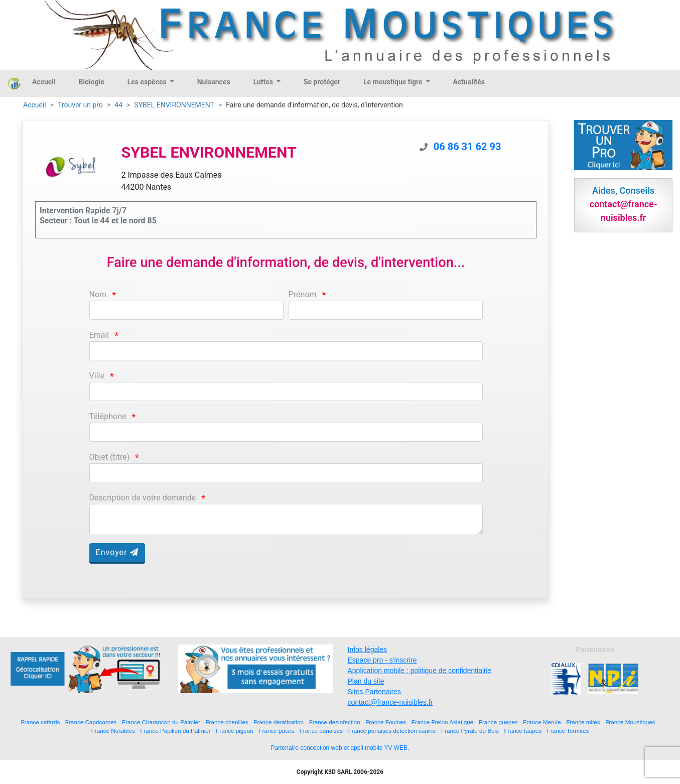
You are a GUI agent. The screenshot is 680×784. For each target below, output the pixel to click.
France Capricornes (91, 722)
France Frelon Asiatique (442, 722)
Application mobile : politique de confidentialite (420, 671)
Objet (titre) (110, 457)
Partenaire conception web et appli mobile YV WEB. (340, 748)
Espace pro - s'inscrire (382, 660)
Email (99, 335)
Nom (98, 294)
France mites (583, 722)
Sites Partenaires (375, 692)
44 (118, 105)
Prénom (303, 294)
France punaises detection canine (392, 731)
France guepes (498, 722)
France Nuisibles (113, 731)
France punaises (321, 731)
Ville (97, 376)
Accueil (44, 82)
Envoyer (117, 552)
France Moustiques (630, 722)
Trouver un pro (80, 105)
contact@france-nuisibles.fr (390, 702)
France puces (276, 731)
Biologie (92, 82)
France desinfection (335, 722)
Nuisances (214, 82)
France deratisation (279, 722)
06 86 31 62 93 (467, 147)
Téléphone (108, 416)
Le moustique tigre (394, 82)
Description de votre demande (143, 498)
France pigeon (235, 731)
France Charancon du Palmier (161, 722)
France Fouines (386, 722)
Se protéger (322, 82)
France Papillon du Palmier (175, 731)
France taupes (523, 731)
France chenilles (227, 722)
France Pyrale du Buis (470, 731)
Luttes (264, 82)
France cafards (40, 722)
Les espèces (148, 82)
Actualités (469, 82)
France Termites (568, 731)
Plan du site (366, 681)
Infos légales (368, 649)
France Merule (542, 722)
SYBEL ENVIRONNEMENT (174, 105)
